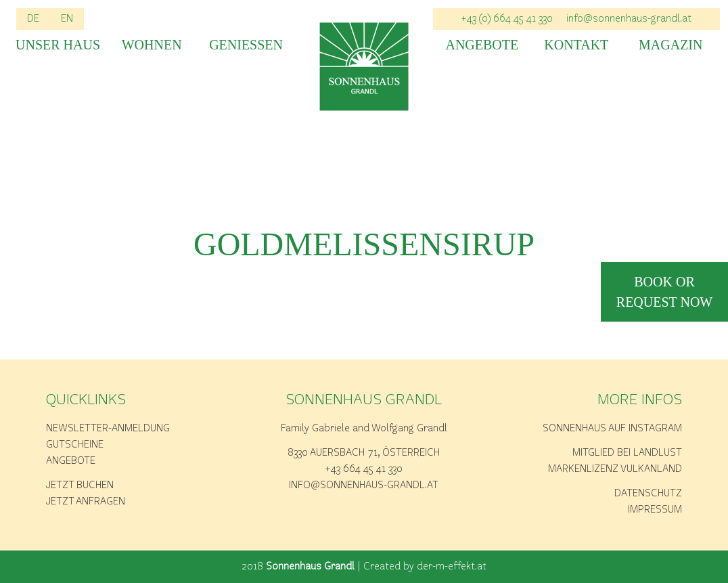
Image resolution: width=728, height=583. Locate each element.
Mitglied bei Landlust (627, 453)
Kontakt (576, 45)
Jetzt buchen (80, 485)
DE (33, 19)
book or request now (664, 292)
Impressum (655, 510)
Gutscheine (75, 445)
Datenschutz (648, 494)
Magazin (670, 45)
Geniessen (246, 45)
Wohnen (152, 45)
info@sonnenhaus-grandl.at (629, 19)
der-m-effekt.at (452, 567)
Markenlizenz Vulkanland (615, 469)
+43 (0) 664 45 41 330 (507, 19)
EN (67, 19)
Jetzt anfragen (86, 502)
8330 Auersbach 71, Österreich (364, 453)
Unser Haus (57, 45)
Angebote (482, 45)
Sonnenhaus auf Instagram (612, 429)
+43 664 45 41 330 (364, 469)
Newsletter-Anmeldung (108, 429)
